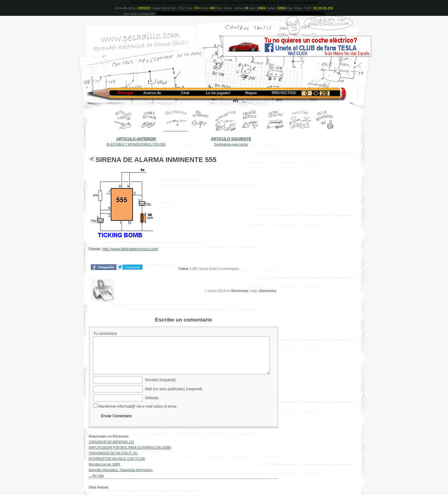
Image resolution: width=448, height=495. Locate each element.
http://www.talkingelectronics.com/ (130, 249)
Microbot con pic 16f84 (104, 464)
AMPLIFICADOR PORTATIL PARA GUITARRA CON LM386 (130, 448)
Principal (126, 93)
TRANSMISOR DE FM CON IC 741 (113, 453)
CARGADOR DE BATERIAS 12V (112, 442)
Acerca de (152, 93)
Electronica (240, 291)
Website (152, 398)
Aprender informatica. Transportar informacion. (121, 470)
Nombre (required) (160, 380)
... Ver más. (97, 476)
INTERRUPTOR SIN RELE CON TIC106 (117, 459)
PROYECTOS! (284, 93)
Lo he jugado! (218, 93)
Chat (185, 93)
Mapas (251, 93)
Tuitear (183, 269)
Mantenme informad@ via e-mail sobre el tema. (138, 406)
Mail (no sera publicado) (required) (173, 389)
